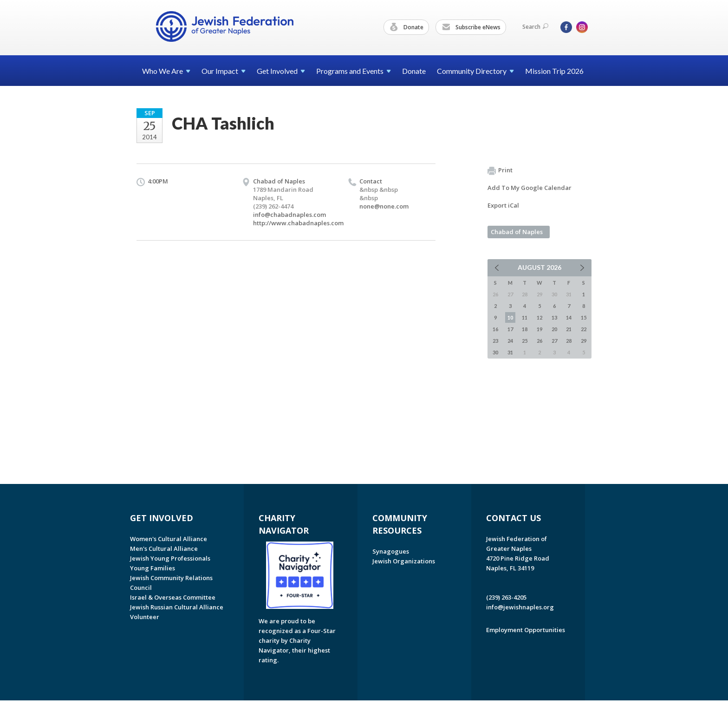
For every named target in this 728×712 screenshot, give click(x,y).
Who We (166, 71)
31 (510, 352)
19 (539, 329)
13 (554, 317)
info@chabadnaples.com (289, 215)
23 (495, 341)
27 (554, 341)
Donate (407, 27)
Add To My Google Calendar (530, 188)
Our (224, 71)
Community (475, 71)
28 (569, 341)
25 (525, 341)
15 (584, 317)
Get (281, 71)
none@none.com (384, 206)
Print (500, 170)
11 (525, 317)
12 (539, 317)
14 (569, 317)
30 (495, 352)
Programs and (354, 71)
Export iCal (503, 205)
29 (584, 341)
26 (539, 341)
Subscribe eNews (471, 27)
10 (510, 317)
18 (525, 329)
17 (510, 329)
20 (554, 329)
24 (510, 341)
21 (569, 329)
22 (584, 329)
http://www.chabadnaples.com (298, 223)
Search (535, 27)
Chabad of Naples (517, 232)
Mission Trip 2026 (554, 71)
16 (495, 329)
